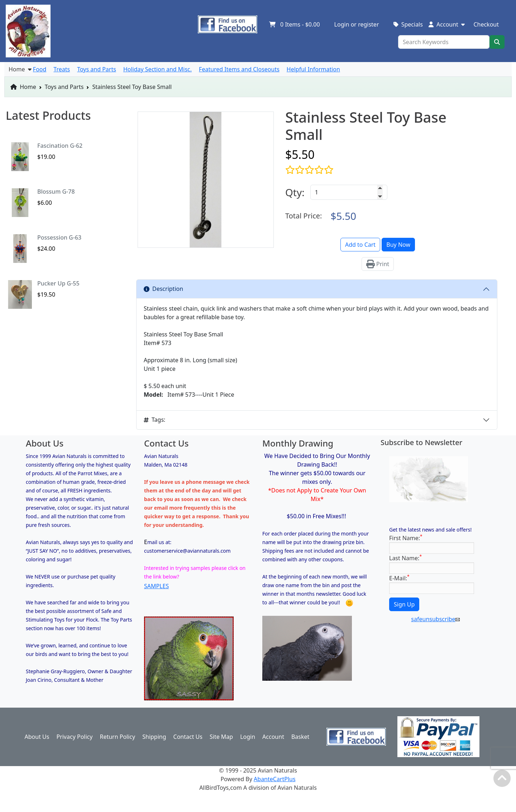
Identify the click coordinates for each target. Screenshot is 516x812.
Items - (294, 24)
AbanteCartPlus (275, 779)
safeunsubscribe (435, 619)
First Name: (406, 538)
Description (163, 289)
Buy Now (398, 245)
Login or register (357, 24)
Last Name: (405, 558)
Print (378, 264)
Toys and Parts (64, 87)
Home (23, 87)
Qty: (295, 192)
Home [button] (20, 69)
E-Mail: (399, 578)
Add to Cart (360, 245)
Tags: (154, 420)
